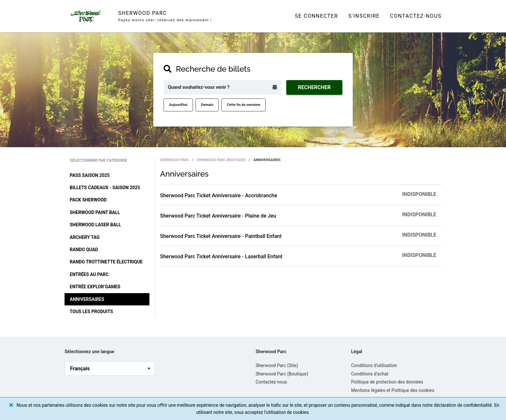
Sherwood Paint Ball (95, 212)
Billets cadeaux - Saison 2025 (105, 188)
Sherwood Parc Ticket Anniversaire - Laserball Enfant (221, 256)
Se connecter (317, 16)
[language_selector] (110, 369)
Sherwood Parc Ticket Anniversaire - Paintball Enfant (221, 236)
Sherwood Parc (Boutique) (221, 160)
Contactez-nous (416, 16)
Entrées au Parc (89, 274)
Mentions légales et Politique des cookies (393, 390)
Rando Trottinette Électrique (106, 262)
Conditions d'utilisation (374, 365)
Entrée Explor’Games (95, 287)
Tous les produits (91, 312)
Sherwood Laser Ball (95, 225)
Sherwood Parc (175, 160)
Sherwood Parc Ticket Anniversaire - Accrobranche (219, 195)
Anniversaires (87, 299)
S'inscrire (364, 16)
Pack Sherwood (88, 200)
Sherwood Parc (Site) (277, 365)
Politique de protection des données (387, 382)
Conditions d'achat (370, 374)
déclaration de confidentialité (463, 405)
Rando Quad (84, 250)
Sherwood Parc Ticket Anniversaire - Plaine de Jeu (218, 216)
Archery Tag (85, 237)
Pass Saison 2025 (90, 175)
